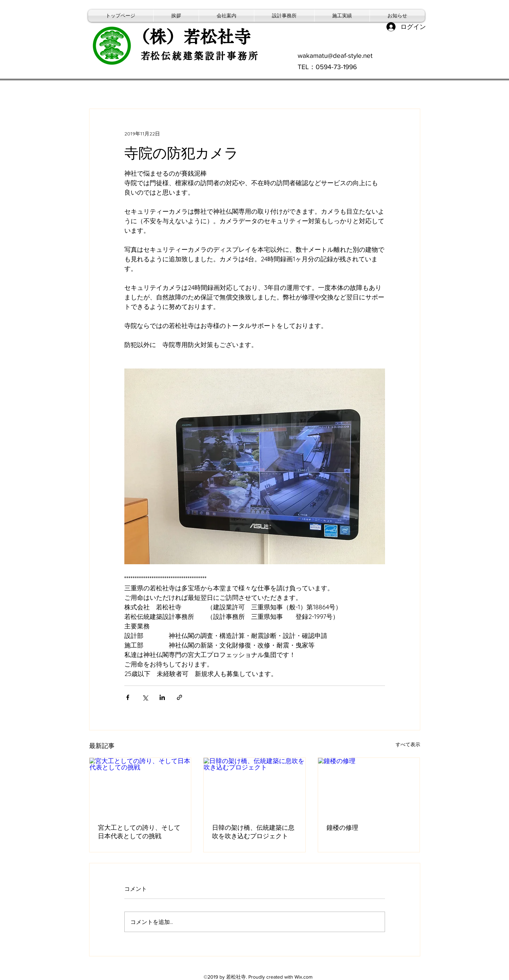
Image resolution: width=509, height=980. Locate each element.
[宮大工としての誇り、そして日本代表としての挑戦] (140, 786)
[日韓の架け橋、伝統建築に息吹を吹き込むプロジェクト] (254, 786)
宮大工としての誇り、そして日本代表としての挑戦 (139, 832)
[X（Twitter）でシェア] (145, 697)
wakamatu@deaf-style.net (335, 56)
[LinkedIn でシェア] (162, 697)
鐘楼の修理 (342, 827)
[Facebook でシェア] (128, 697)
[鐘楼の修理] (369, 786)
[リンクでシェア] (179, 697)
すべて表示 (408, 744)
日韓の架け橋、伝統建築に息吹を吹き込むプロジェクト (253, 832)
